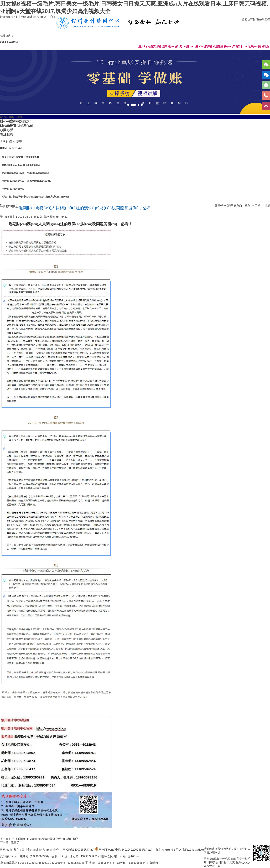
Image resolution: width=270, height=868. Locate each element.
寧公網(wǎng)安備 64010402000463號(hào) (125, 850)
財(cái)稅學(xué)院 (251, 47)
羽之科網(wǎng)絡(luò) (190, 850)
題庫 (165, 47)
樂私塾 (265, 47)
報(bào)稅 (173, 47)
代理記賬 (218, 47)
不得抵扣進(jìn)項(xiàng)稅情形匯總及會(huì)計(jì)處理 (45, 839)
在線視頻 (7, 135)
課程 (159, 47)
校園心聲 (7, 130)
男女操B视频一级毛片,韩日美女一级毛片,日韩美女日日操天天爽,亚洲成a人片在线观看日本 (227, 862)
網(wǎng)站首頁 (147, 47)
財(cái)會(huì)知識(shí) (17, 121)
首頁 (247, 205)
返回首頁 (247, 20)
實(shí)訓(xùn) (187, 47)
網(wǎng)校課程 (204, 47)
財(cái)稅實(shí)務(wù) (17, 126)
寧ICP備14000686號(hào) (78, 850)
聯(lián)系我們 (261, 20)
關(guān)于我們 (232, 47)
